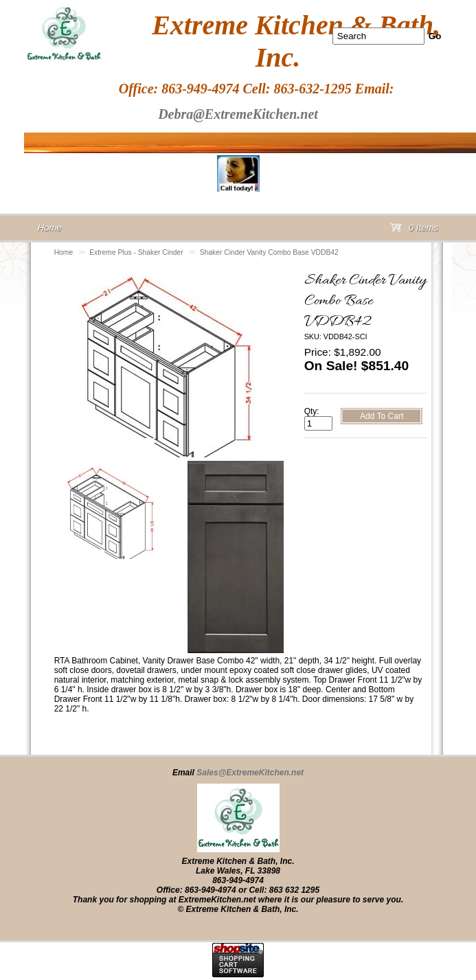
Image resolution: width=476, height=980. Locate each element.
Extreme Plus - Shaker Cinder (136, 252)
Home (64, 252)
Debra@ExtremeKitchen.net (238, 114)
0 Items (414, 230)
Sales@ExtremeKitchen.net (250, 773)
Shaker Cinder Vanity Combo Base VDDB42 (269, 252)
